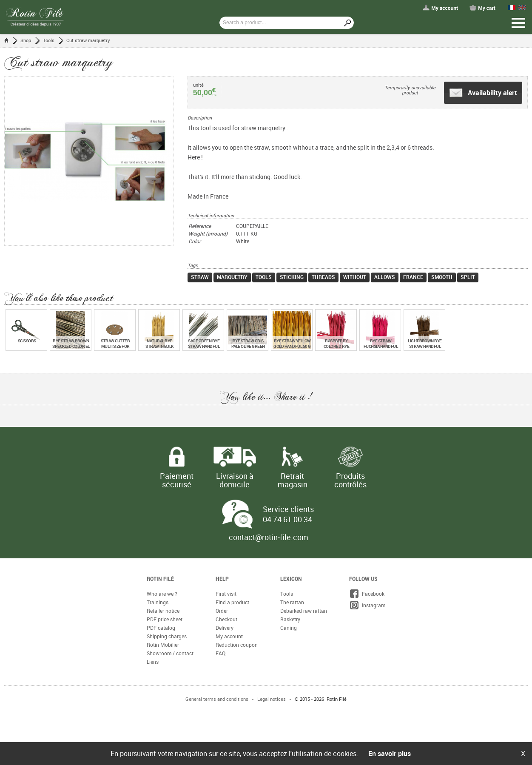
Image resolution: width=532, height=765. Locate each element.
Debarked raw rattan (304, 611)
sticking (292, 277)
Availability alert (483, 93)
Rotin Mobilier (163, 645)
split (468, 277)
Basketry (290, 619)
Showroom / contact (170, 653)
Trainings (158, 602)
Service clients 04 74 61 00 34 (288, 514)
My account (229, 636)
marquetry (232, 277)
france (413, 277)
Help (222, 579)
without (355, 277)
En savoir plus (390, 754)
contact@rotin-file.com (269, 537)
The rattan (292, 602)
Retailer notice (163, 611)
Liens (153, 662)
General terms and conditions (217, 699)
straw (200, 277)
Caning (289, 628)
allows (385, 277)
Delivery (225, 628)
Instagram (367, 605)
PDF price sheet (165, 619)
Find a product (232, 602)
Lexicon (291, 579)
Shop (26, 40)
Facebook (367, 594)
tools (264, 277)
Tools (49, 40)
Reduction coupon (237, 645)
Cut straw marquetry (88, 40)
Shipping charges (167, 636)
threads (323, 277)
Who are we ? (162, 594)
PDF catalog (161, 628)
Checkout (226, 619)
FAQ (220, 653)
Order (222, 611)
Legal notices (272, 699)
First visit (226, 594)
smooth (442, 277)
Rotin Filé (160, 579)
